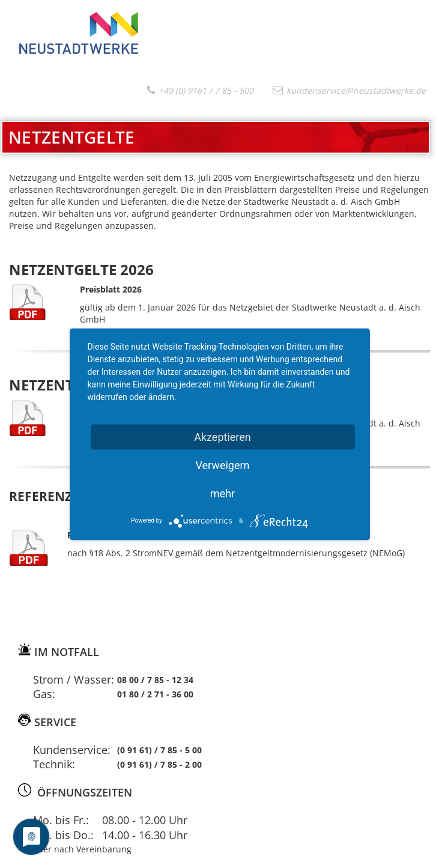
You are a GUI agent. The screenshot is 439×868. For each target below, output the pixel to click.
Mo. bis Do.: (63, 835)
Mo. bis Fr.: (61, 820)
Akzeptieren (223, 436)
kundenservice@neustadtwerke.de (349, 90)
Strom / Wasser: (74, 679)
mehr (223, 493)
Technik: (54, 764)
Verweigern (222, 465)
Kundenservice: (72, 750)
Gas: (44, 694)
